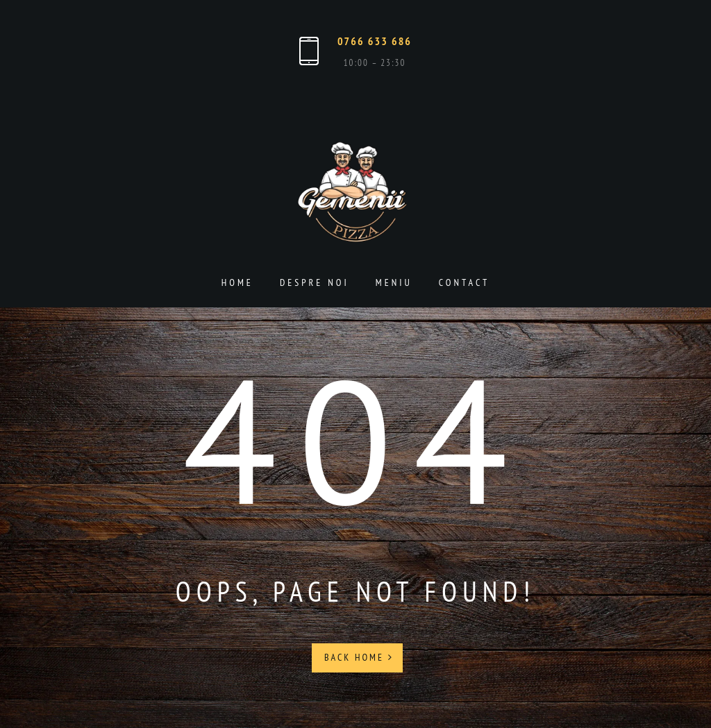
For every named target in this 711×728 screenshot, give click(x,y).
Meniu (394, 282)
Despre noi (315, 282)
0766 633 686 (375, 41)
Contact (464, 282)
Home (237, 282)
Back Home (359, 657)
